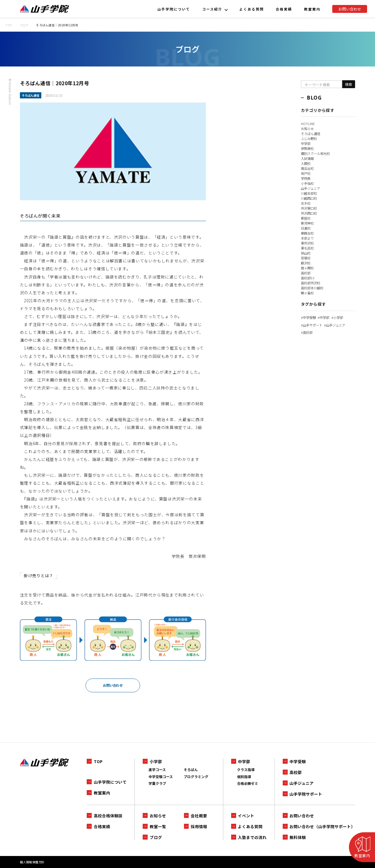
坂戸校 (306, 173)
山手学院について (174, 9)
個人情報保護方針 (32, 862)
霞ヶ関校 (308, 268)
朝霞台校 (308, 233)
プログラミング (196, 776)
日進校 (306, 228)
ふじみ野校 (310, 138)
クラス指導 (246, 769)
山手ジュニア (311, 188)
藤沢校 (306, 263)
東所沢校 (308, 243)
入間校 (306, 163)
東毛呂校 (308, 248)
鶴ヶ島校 (308, 293)
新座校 (306, 218)
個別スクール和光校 (317, 153)
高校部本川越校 (313, 288)
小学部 (340, 317)
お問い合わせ (350, 9)
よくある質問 (252, 9)
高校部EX (308, 278)
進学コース (157, 769)
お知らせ (308, 128)
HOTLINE (308, 123)
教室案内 (312, 9)
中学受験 (309, 317)
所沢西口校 (310, 213)
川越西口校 (310, 198)
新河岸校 (308, 223)
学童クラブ (157, 783)
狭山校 (306, 253)
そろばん (191, 769)
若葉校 (306, 258)
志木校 (306, 203)
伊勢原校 (308, 148)
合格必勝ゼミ (248, 783)
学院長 (306, 178)
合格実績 (284, 9)
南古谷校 (308, 168)
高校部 (306, 273)
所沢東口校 (310, 208)
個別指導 (244, 776)
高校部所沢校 (311, 283)
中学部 (306, 143)
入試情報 (308, 158)
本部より (308, 238)
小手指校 (308, 183)
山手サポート (313, 325)
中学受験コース (161, 776)
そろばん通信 (311, 133)
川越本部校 (310, 193)
